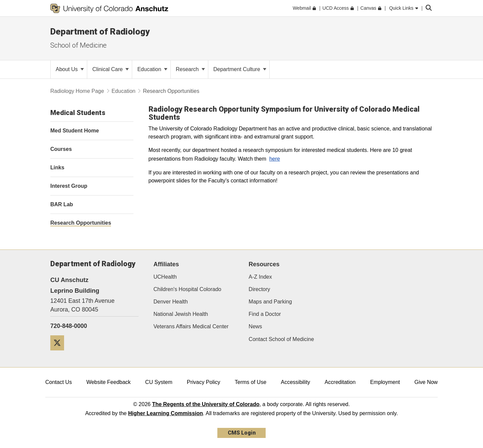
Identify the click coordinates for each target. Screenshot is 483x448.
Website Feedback (108, 382)
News (255, 326)
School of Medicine (78, 45)
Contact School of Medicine (281, 339)
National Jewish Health (181, 314)
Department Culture (240, 69)
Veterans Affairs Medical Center (191, 326)
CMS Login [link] (242, 433)
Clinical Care (111, 69)
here (275, 159)
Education (152, 69)
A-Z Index (260, 277)
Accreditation (340, 382)
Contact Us (59, 382)
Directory (259, 289)
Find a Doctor (265, 314)
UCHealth (165, 277)
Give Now (426, 382)
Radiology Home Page (77, 91)
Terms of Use (251, 382)
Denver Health (171, 302)
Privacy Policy (204, 382)
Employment (385, 382)
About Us (70, 69)
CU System (159, 382)
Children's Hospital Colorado (187, 289)
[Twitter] (60, 353)
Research (190, 69)
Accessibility (295, 382)
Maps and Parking (270, 302)
